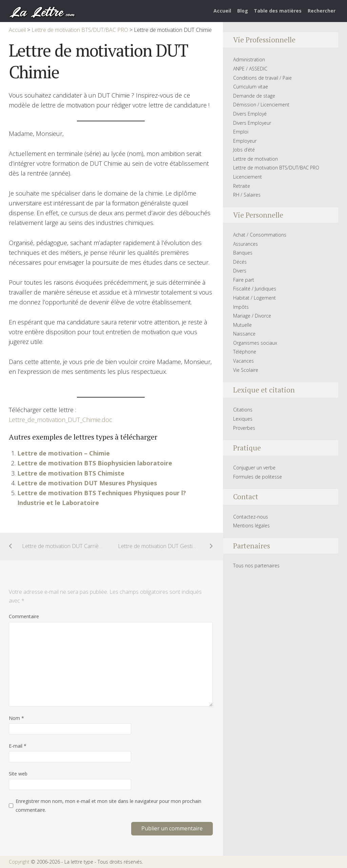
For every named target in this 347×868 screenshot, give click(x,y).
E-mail (18, 746)
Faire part (244, 280)
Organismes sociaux (255, 343)
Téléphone (245, 352)
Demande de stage (254, 96)
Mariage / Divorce (252, 316)
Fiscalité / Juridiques (255, 289)
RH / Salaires (247, 195)
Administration (249, 59)
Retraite (242, 186)
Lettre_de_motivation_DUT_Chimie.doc (60, 420)
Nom (16, 718)
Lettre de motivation (256, 159)
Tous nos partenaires (256, 566)
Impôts (241, 307)
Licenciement (248, 177)
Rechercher (322, 11)
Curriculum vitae (251, 87)
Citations (243, 410)
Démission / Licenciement (261, 105)
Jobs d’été (244, 150)
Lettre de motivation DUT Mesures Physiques (87, 483)
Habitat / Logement (254, 298)
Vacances (243, 361)
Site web (18, 774)
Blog (243, 11)
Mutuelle (242, 325)
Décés (240, 262)
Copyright (19, 862)
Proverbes (244, 428)
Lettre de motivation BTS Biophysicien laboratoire (95, 463)
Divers (240, 271)
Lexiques (243, 419)
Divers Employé (250, 114)
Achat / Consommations (260, 235)
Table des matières (278, 11)
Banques (243, 253)
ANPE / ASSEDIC (250, 69)
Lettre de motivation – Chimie (64, 453)
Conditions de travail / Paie (262, 78)
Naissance (244, 334)
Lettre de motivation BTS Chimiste (71, 473)
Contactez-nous (251, 517)
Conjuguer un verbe (254, 468)
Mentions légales (251, 526)
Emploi (241, 132)
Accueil (222, 11)
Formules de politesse (258, 477)
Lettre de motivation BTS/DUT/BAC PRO (276, 168)
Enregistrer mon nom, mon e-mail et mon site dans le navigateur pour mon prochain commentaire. (108, 805)
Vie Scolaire (246, 370)
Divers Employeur (252, 123)
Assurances (246, 244)
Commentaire (24, 616)
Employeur (245, 141)
